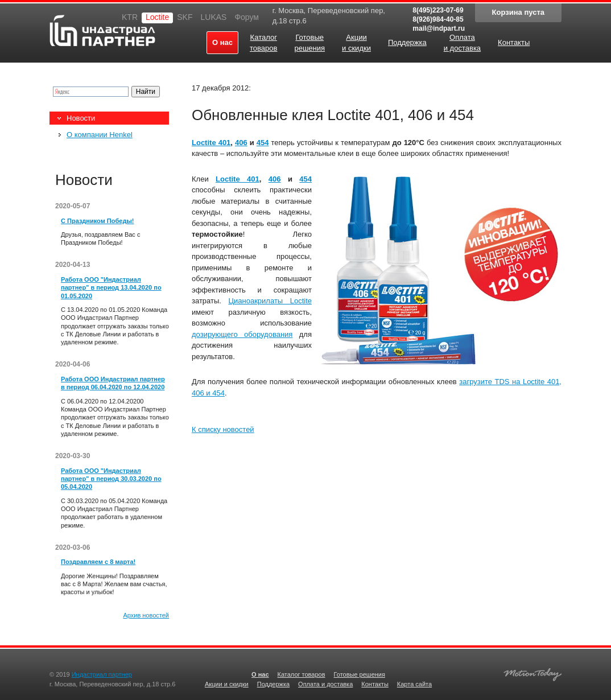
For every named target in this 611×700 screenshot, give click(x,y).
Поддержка (273, 684)
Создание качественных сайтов (532, 673)
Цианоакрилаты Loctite (270, 301)
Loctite (157, 17)
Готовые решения (360, 674)
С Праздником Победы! (97, 221)
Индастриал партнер (102, 30)
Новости (81, 118)
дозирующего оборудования (242, 334)
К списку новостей (223, 429)
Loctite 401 (211, 143)
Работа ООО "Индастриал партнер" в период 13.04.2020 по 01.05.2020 (111, 288)
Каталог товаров (302, 674)
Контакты (375, 684)
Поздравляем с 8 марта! (98, 562)
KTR (130, 17)
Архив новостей (146, 615)
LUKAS (213, 17)
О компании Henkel (100, 135)
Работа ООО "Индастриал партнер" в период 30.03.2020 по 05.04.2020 (111, 479)
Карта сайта (414, 684)
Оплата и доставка (325, 684)
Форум (247, 17)
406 (241, 143)
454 (263, 143)
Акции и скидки (227, 684)
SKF (185, 17)
